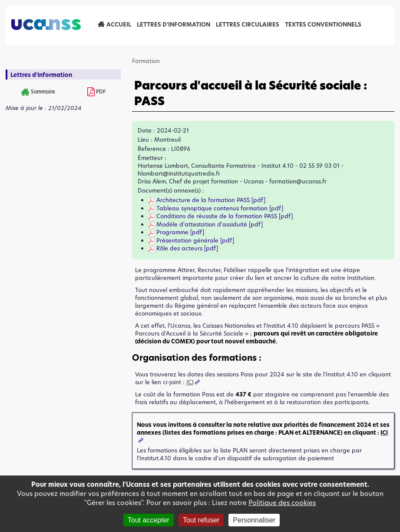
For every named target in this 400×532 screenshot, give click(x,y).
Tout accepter (149, 520)
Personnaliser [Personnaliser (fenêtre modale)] (254, 520)
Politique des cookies (282, 503)
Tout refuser (201, 520)
